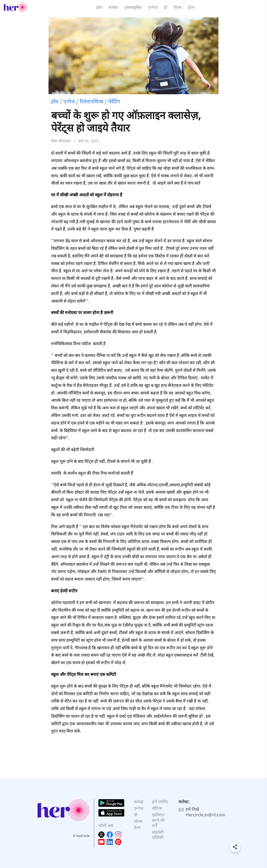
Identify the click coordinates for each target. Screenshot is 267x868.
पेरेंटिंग (114, 101)
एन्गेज (153, 7)
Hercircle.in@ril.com (205, 815)
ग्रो (165, 7)
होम (99, 7)
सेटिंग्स (157, 808)
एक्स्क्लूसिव (133, 7)
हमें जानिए (160, 802)
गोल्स (178, 7)
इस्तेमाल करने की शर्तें (158, 820)
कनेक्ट (113, 7)
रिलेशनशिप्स (92, 101)
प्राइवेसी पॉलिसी (158, 835)
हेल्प (191, 7)
